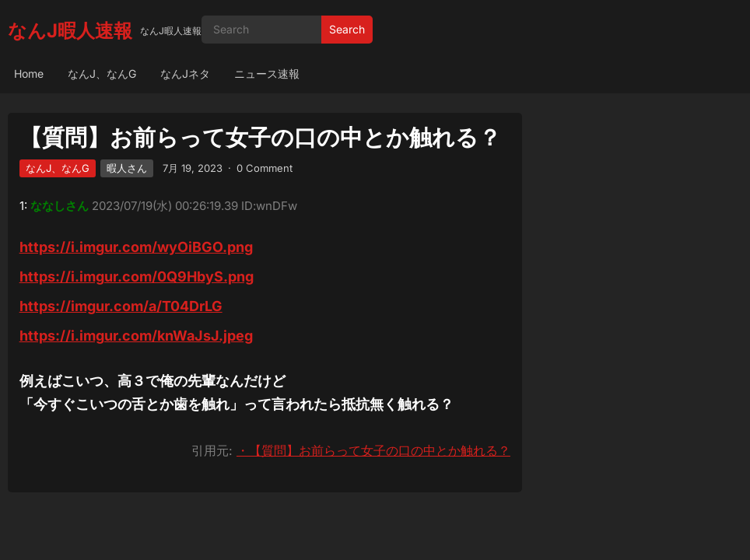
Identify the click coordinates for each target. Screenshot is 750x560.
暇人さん (127, 168)
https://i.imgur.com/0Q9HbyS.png (137, 276)
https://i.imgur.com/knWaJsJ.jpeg (136, 336)
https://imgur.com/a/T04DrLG (121, 306)
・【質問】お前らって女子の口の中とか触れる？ (373, 450)
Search (347, 29)
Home (29, 73)
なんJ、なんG (102, 73)
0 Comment (265, 168)
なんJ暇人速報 (70, 31)
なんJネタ (185, 73)
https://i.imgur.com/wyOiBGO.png (136, 247)
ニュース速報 (267, 73)
